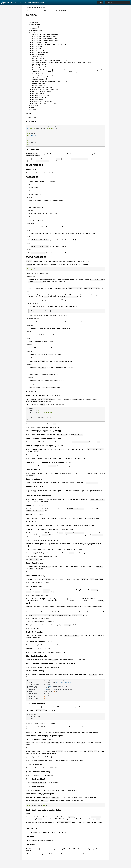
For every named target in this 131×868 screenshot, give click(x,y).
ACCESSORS (33, 29)
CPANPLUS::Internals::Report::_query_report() (44, 732)
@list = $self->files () (38, 93)
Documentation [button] (38, 3)
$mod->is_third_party (38, 50)
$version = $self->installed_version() (42, 76)
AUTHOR (32, 107)
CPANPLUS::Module (32, 7)
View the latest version (73, 11)
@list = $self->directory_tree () (40, 95)
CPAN (44, 8)
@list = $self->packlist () (39, 97)
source (40, 8)
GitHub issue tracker (64, 863)
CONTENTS (31, 15)
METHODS (32, 33)
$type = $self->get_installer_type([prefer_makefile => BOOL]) (49, 60)
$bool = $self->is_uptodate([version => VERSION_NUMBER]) (50, 82)
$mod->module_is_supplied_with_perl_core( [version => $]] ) (49, 45)
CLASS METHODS (34, 25)
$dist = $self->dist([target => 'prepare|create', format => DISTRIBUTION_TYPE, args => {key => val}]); (61, 62)
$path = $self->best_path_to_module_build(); (45, 103)
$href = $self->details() (38, 84)
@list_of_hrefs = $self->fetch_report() (43, 88)
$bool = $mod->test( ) (38, 68)
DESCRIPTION (33, 23)
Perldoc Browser (10, 3)
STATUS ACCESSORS (35, 31)
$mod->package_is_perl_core (40, 43)
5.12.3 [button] (23, 3)
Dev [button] (28, 3)
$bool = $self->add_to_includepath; (42, 101)
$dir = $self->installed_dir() (39, 80)
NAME (31, 19)
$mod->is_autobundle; (38, 48)
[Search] (118, 3)
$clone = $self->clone (38, 54)
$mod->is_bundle (37, 46)
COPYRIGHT (33, 109)
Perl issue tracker (71, 866)
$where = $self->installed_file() (41, 78)
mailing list (80, 866)
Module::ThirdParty (76, 492)
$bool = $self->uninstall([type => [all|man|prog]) (45, 90)
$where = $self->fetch (38, 56)
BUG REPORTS (34, 105)
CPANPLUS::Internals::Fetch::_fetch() (65, 518)
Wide (100, 3)
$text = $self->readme (38, 74)
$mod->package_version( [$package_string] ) (45, 39)
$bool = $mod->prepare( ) (39, 64)
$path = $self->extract (38, 58)
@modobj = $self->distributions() (41, 91)
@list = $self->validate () (39, 99)
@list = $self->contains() (39, 86)
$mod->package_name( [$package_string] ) (44, 37)
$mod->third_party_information (41, 52)
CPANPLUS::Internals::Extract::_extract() (59, 525)
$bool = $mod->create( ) (39, 66)
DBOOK (44, 863)
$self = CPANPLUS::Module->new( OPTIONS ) (45, 35)
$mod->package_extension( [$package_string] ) (45, 41)
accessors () (35, 27)
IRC (85, 866)
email (72, 863)
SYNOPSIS (32, 21)
